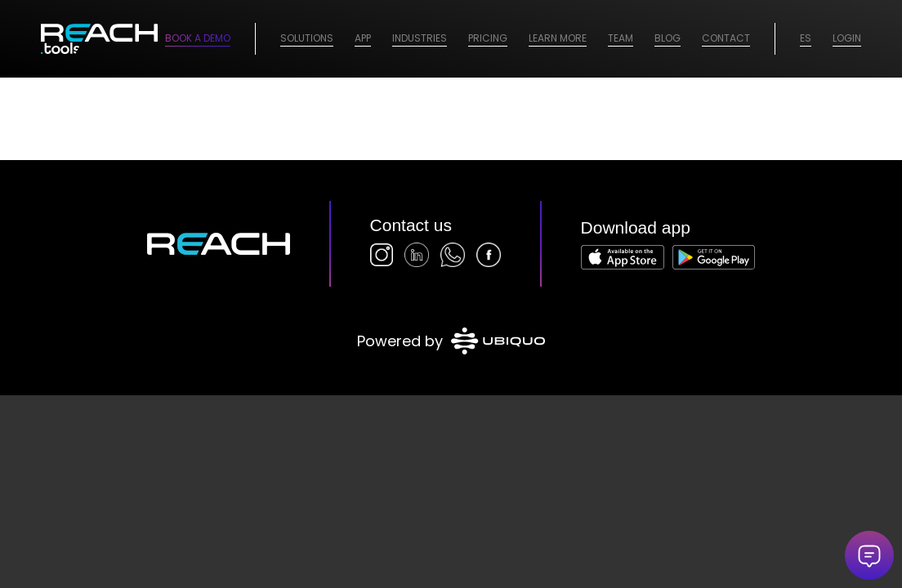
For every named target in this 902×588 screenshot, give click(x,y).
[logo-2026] (99, 39)
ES (806, 38)
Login (847, 38)
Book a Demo (198, 38)
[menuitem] (307, 39)
